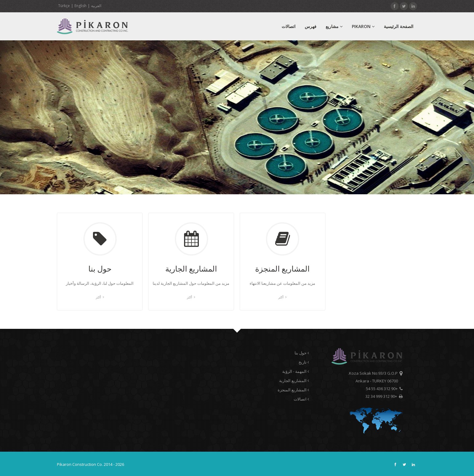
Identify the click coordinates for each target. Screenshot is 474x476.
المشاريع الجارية (294, 381)
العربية (96, 6)
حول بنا (302, 353)
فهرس (311, 26)
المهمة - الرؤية (296, 371)
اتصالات (289, 26)
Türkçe (64, 6)
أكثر (100, 297)
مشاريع (334, 26)
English (80, 6)
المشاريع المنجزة (293, 390)
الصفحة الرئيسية (399, 26)
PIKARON (363, 26)
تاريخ (304, 362)
